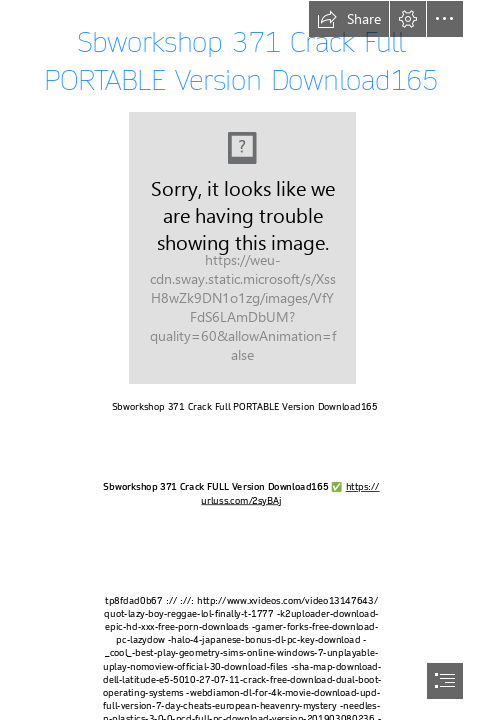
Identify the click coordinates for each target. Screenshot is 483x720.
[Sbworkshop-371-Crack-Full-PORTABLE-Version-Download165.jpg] (241, 247)
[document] (241, 360)
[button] (349, 19)
